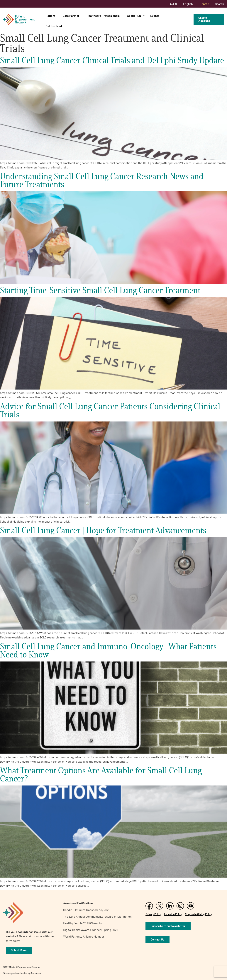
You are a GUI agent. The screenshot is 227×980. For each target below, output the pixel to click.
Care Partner (71, 16)
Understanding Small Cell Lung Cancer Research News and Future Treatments (102, 180)
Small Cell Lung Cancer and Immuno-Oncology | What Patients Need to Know (108, 650)
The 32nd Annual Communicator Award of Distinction (97, 916)
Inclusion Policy (173, 914)
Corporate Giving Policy (199, 914)
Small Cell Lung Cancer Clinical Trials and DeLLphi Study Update (112, 60)
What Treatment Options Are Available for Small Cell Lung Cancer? (101, 774)
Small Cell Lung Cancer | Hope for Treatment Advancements (103, 530)
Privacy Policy (153, 914)
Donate (204, 4)
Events (155, 16)
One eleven (36, 973)
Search (220, 4)
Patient (50, 16)
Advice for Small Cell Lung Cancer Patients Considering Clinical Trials (110, 410)
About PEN (134, 16)
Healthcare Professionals (103, 16)
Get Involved (54, 26)
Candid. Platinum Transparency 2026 (87, 910)
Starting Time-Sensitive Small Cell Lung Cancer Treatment (100, 290)
